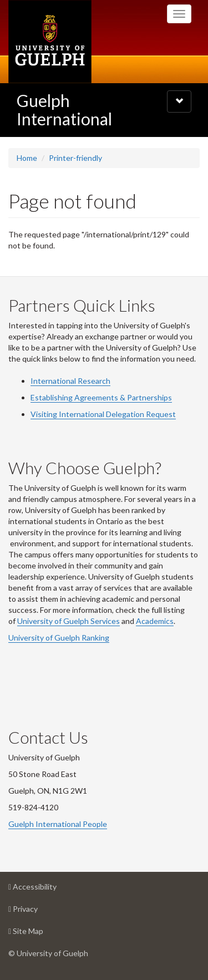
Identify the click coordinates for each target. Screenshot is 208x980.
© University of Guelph (48, 953)
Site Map (43, 934)
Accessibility (50, 889)
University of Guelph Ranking (59, 638)
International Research (70, 381)
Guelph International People (58, 824)
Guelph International (64, 110)
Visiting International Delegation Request (103, 414)
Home (27, 158)
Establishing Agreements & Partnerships (101, 397)
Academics (155, 621)
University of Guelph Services (69, 621)
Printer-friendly (75, 158)
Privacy (40, 912)
